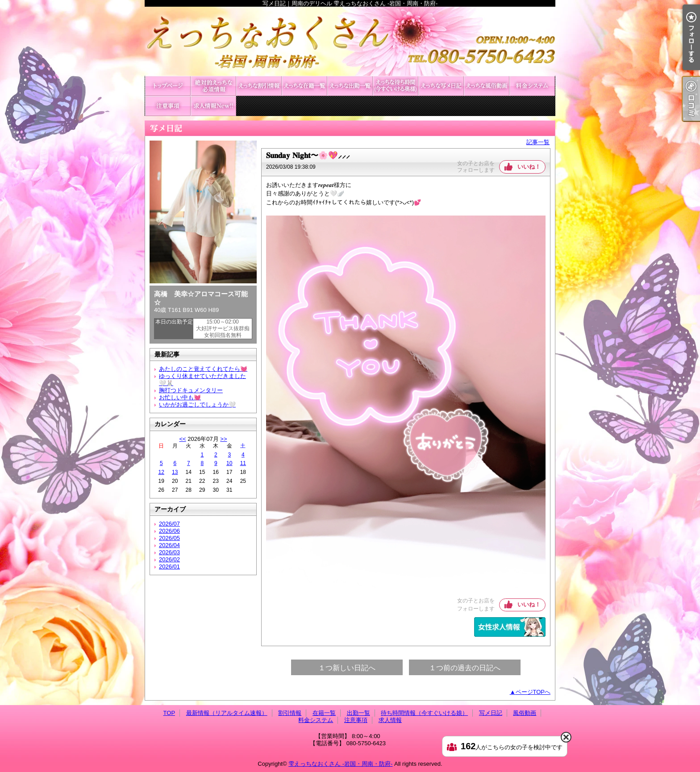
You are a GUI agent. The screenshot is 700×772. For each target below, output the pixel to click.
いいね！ (529, 167)
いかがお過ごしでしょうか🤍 (197, 405)
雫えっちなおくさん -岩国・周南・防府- (340, 764)
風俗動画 (487, 86)
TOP (168, 86)
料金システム (532, 86)
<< (182, 439)
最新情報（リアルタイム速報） (213, 86)
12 (161, 472)
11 (243, 463)
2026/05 (169, 538)
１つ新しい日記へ (347, 668)
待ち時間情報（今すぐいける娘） (396, 86)
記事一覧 (538, 142)
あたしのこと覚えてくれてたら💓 (203, 369)
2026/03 (169, 552)
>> (223, 439)
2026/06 (169, 531)
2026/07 (169, 524)
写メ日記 (441, 86)
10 (229, 463)
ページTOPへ (533, 692)
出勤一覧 (350, 86)
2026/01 (169, 567)
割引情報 (259, 86)
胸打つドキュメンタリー (191, 390)
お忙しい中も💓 (180, 397)
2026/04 (169, 545)
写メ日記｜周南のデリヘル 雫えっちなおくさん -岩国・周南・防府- (350, 41)
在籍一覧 (304, 86)
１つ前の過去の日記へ (465, 668)
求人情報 (213, 106)
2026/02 (169, 559)
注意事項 (168, 106)
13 (175, 472)
